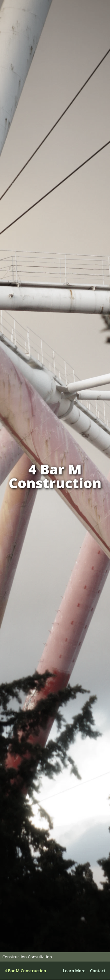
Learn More (74, 971)
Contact (98, 971)
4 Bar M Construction (25, 971)
